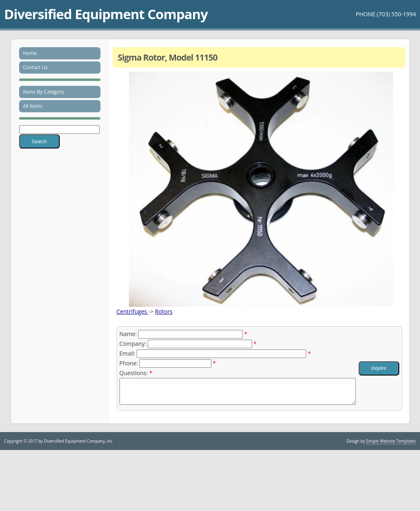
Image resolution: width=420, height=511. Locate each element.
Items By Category (44, 92)
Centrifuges (133, 311)
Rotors (164, 311)
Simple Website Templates (391, 446)
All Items (33, 106)
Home (30, 53)
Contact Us (36, 67)
